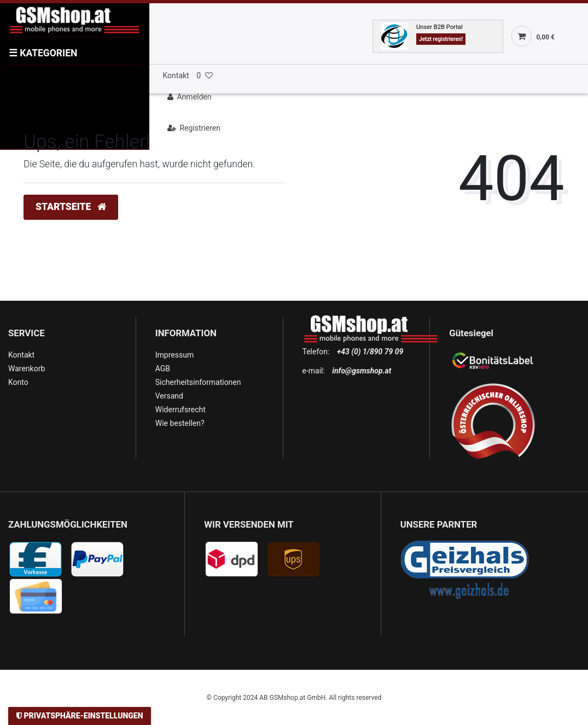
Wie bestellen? (180, 423)
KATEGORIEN (43, 53)
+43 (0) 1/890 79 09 (370, 352)
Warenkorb (27, 369)
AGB (163, 369)
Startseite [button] (71, 207)
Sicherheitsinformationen (198, 382)
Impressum (174, 355)
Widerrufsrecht (181, 410)
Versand (169, 396)
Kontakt (176, 75)
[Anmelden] (373, 97)
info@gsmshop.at (362, 371)
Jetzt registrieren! (441, 39)
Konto (18, 382)
